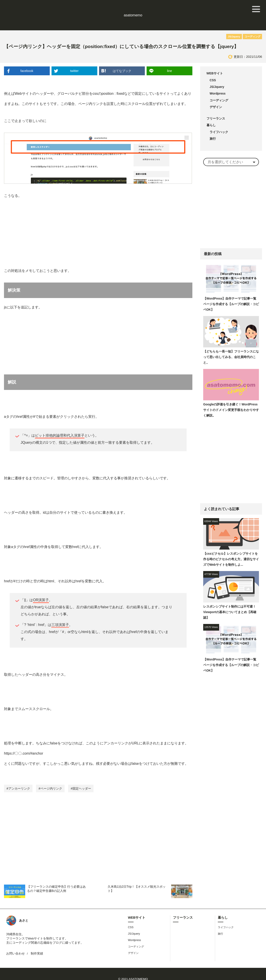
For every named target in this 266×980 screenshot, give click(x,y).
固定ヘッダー (82, 778)
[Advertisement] (98, 827)
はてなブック (122, 59)
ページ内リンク (51, 778)
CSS (213, 69)
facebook (27, 59)
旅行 (213, 130)
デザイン (216, 97)
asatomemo (133, 9)
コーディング (253, 24)
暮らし (211, 116)
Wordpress (218, 83)
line (169, 59)
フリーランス (216, 108)
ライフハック (219, 123)
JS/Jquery (235, 24)
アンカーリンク (19, 778)
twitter (74, 59)
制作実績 (37, 944)
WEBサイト (215, 62)
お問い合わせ (15, 944)
